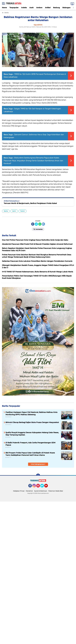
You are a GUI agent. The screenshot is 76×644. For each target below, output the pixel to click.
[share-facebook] (33, 224)
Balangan (66, 8)
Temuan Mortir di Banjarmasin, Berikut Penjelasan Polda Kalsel (30, 203)
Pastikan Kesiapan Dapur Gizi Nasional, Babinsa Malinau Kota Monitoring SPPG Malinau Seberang (31, 413)
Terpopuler (14, 8)
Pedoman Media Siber (56, 491)
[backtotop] (38, 476)
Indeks (24, 8)
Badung (56, 8)
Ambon (39, 8)
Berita (6, 211)
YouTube (48, 487)
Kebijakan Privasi (19, 491)
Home (4, 8)
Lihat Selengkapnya (38, 464)
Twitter (43, 487)
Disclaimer (29, 491)
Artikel (48, 8)
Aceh (32, 8)
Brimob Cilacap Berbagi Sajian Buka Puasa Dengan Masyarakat (32, 422)
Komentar (38, 229)
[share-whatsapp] (40, 224)
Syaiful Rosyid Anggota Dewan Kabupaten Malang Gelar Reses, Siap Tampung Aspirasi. (32, 434)
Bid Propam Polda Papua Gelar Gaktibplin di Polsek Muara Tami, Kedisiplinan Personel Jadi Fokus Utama (30, 454)
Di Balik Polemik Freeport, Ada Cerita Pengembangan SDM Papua (30, 444)
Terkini (22, 211)
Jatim (14, 211)
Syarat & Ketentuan (41, 491)
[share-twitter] (36, 224)
